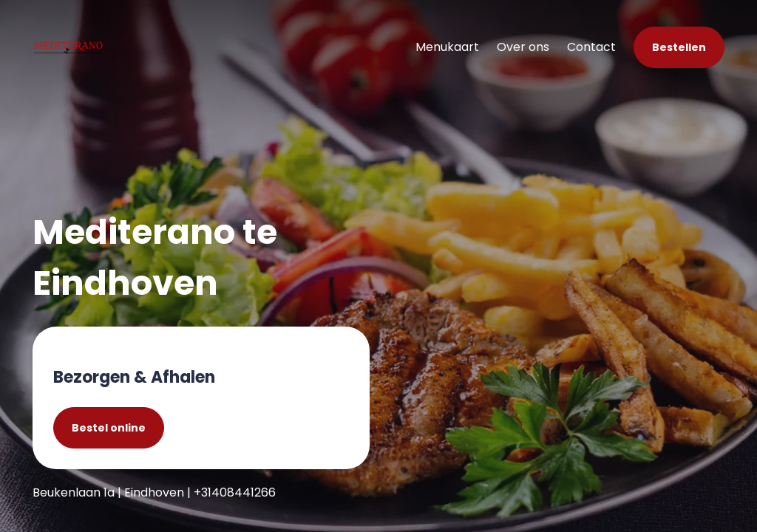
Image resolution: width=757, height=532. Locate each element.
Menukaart (447, 47)
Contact (591, 47)
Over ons (523, 47)
